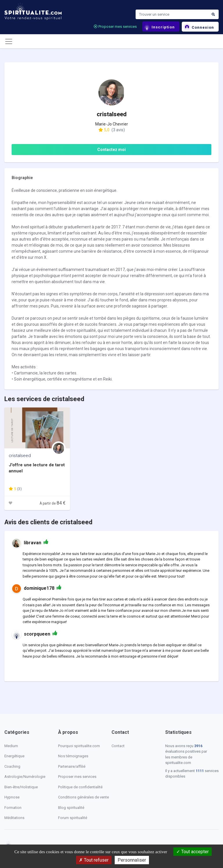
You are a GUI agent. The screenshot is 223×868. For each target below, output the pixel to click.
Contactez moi (111, 150)
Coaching (12, 766)
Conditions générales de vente (83, 797)
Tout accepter (193, 852)
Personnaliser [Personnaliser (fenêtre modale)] (132, 860)
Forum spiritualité (73, 818)
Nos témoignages (73, 756)
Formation (13, 808)
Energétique (14, 756)
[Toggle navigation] (9, 41)
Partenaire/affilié (72, 766)
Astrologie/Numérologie (25, 777)
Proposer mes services (115, 27)
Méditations (14, 818)
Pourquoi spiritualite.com (79, 746)
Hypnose (12, 797)
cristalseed (20, 456)
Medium (11, 746)
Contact (118, 746)
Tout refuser (94, 860)
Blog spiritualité (71, 808)
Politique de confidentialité (80, 787)
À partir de (53, 503)
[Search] (172, 14)
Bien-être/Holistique (21, 787)
